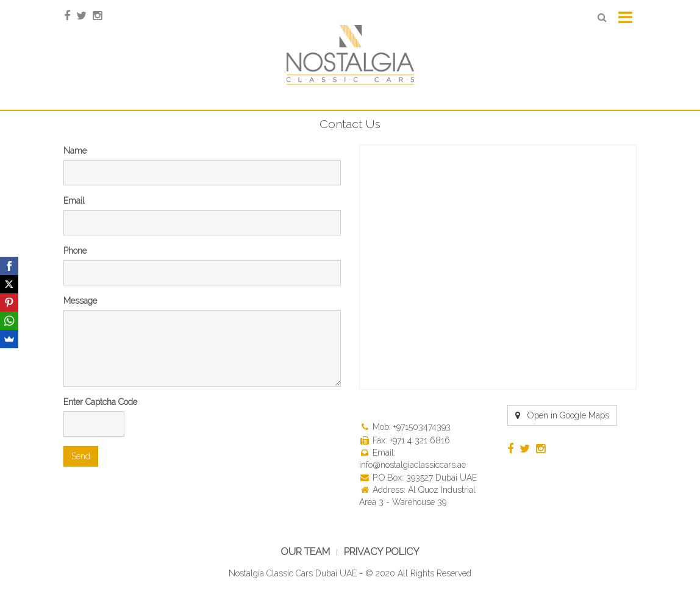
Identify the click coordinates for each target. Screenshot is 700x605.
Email (74, 201)
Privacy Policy (382, 552)
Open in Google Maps (562, 415)
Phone (75, 251)
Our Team (305, 552)
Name (75, 151)
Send (81, 456)
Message (80, 301)
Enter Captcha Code (100, 402)
